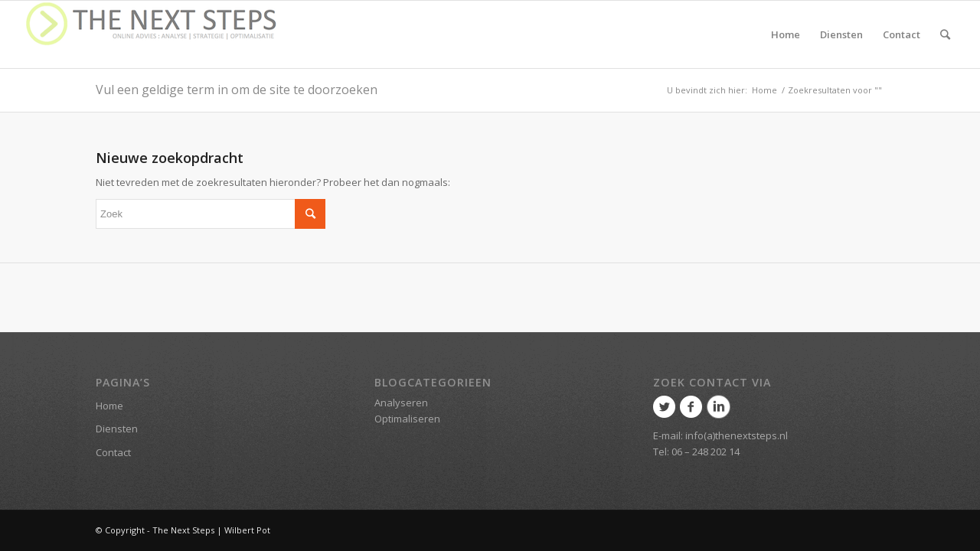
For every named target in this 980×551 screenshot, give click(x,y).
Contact (113, 452)
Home (764, 90)
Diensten (117, 429)
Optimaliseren (407, 419)
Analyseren (401, 403)
